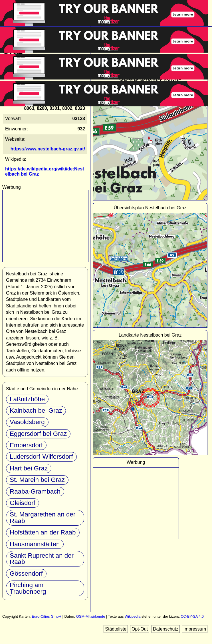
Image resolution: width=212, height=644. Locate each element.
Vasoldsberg (27, 422)
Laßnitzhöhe (27, 399)
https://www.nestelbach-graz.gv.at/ (48, 149)
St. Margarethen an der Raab (43, 517)
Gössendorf (26, 574)
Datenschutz (166, 629)
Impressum (195, 629)
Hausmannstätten (35, 544)
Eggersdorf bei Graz (38, 434)
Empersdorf (26, 445)
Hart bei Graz (29, 468)
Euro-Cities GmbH (47, 616)
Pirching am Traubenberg (28, 588)
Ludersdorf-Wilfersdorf (41, 457)
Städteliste (116, 629)
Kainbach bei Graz (36, 411)
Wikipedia (133, 616)
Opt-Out (140, 629)
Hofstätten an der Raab (43, 532)
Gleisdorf (23, 503)
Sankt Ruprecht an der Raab (42, 559)
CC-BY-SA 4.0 (192, 616)
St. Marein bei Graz (37, 480)
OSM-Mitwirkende (91, 616)
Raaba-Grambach (35, 491)
